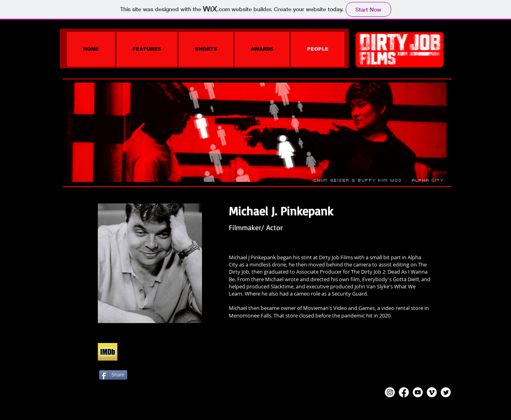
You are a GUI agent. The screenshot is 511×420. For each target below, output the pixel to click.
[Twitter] (446, 392)
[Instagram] (390, 392)
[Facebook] (404, 392)
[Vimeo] (432, 392)
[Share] (113, 375)
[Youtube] (418, 392)
